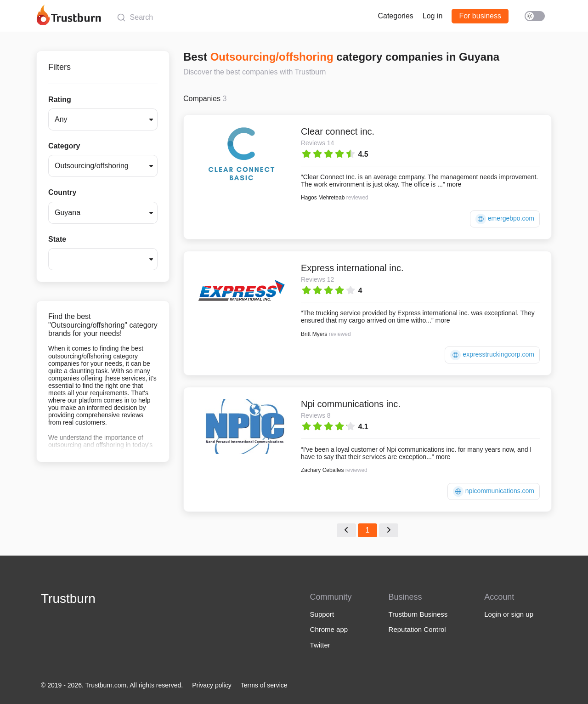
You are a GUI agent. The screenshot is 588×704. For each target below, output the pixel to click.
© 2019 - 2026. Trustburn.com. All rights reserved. (112, 685)
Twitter (320, 645)
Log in (433, 16)
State (57, 239)
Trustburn (68, 599)
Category (64, 146)
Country (62, 192)
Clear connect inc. (338, 131)
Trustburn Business (418, 614)
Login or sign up (509, 614)
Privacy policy (212, 685)
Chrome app (329, 629)
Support (322, 614)
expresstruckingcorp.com (492, 355)
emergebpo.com (505, 219)
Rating (60, 99)
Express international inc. (352, 268)
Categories (395, 16)
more (454, 184)
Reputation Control (417, 629)
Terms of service (264, 685)
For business (480, 16)
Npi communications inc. (351, 404)
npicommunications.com (494, 491)
